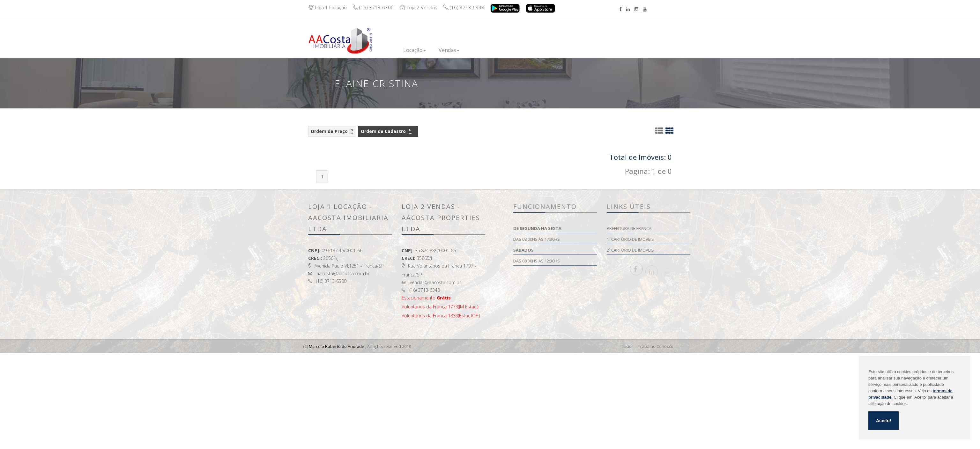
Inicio (404, 50)
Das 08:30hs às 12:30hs (577, 261)
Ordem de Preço (332, 131)
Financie (534, 50)
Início (627, 346)
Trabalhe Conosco (656, 346)
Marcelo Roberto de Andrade (337, 346)
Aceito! (883, 421)
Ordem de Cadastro (386, 131)
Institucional (569, 50)
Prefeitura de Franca (669, 228)
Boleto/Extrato (661, 36)
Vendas (463, 50)
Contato (603, 47)
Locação (432, 50)
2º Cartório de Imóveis (670, 250)
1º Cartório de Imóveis (670, 239)
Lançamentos (499, 50)
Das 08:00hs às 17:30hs (577, 239)
